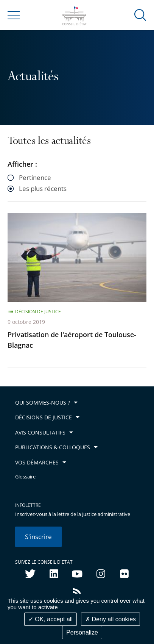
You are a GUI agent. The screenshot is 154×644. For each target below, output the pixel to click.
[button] (140, 15)
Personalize (82, 632)
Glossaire (25, 477)
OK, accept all (51, 619)
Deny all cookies (110, 619)
